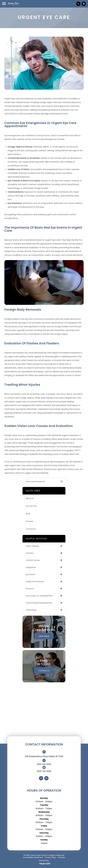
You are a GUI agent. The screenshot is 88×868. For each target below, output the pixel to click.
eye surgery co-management (39, 596)
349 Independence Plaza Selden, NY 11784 (44, 756)
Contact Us (31, 529)
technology (31, 610)
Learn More (44, 636)
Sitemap (62, 857)
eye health (30, 574)
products (30, 589)
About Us (30, 498)
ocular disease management (39, 603)
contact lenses (33, 560)
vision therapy (32, 546)
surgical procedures (35, 581)
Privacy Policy (50, 857)
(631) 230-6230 (44, 764)
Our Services (31, 506)
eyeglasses (31, 567)
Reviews (29, 521)
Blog (28, 514)
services (30, 553)
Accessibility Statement (33, 857)
